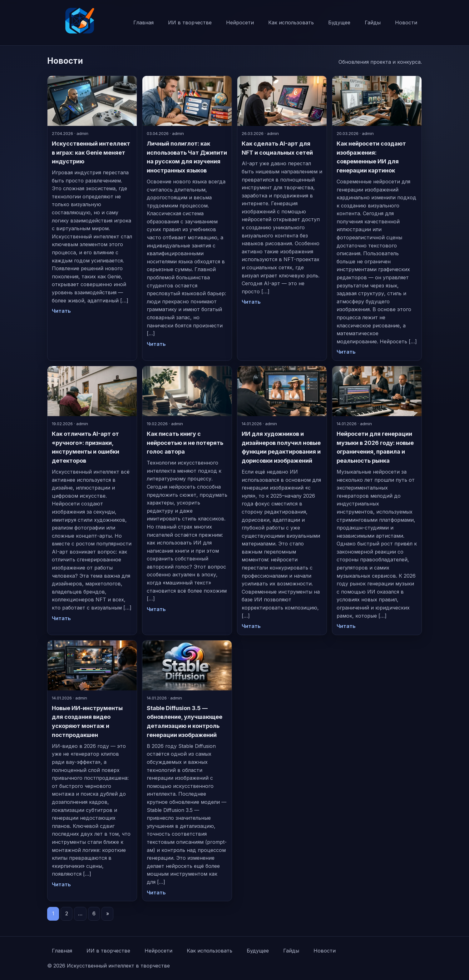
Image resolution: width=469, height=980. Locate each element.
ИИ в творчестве (190, 22)
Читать (61, 311)
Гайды (373, 22)
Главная (143, 22)
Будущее (339, 22)
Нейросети (240, 22)
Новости (406, 22)
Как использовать (291, 22)
